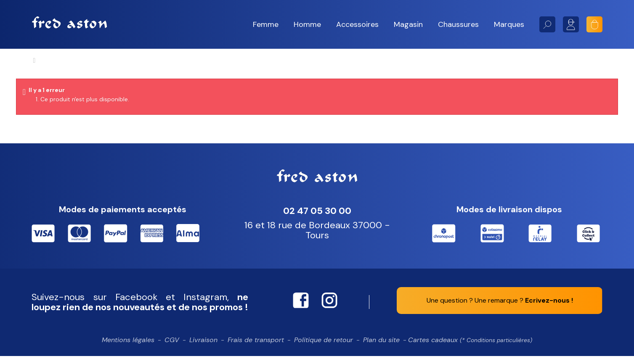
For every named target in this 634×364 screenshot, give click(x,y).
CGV (172, 348)
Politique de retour (324, 348)
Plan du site (381, 348)
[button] (266, 25)
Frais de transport (256, 348)
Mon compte (571, 24)
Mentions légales (128, 348)
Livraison (203, 348)
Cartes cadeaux (470, 348)
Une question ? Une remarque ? (500, 308)
